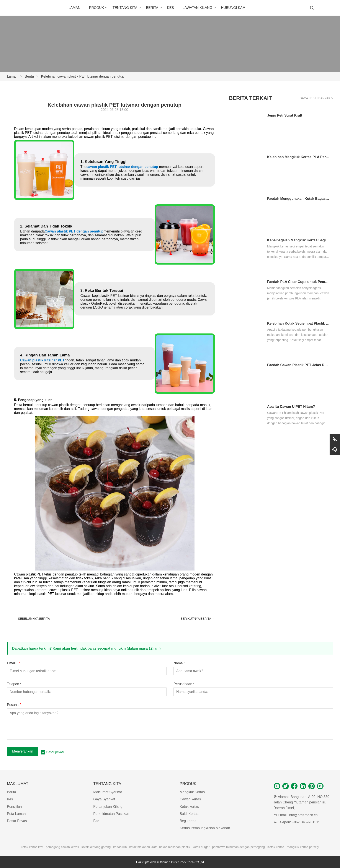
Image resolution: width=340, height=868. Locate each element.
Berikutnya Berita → (198, 619)
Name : (179, 663)
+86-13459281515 (306, 822)
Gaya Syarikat (104, 799)
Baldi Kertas (189, 814)
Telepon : (14, 684)
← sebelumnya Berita (32, 619)
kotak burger (201, 847)
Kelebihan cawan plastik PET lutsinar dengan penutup (83, 76)
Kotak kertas (189, 807)
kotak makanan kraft (143, 847)
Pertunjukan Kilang (108, 807)
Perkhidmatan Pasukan (111, 814)
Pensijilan (14, 807)
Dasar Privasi (17, 821)
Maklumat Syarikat (108, 792)
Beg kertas (188, 821)
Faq (96, 821)
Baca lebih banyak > (316, 98)
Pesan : (14, 705)
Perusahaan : (184, 684)
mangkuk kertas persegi (303, 847)
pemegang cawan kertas (62, 847)
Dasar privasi (55, 752)
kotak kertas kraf (32, 847)
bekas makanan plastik (175, 847)
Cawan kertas (190, 799)
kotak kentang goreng (96, 847)
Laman (12, 76)
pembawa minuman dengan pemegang (238, 847)
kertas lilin (120, 847)
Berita (29, 76)
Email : (13, 663)
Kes (10, 799)
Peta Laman (16, 814)
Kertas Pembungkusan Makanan (205, 828)
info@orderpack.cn (303, 815)
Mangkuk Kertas (192, 792)
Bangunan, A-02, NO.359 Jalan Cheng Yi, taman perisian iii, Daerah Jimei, (301, 802)
